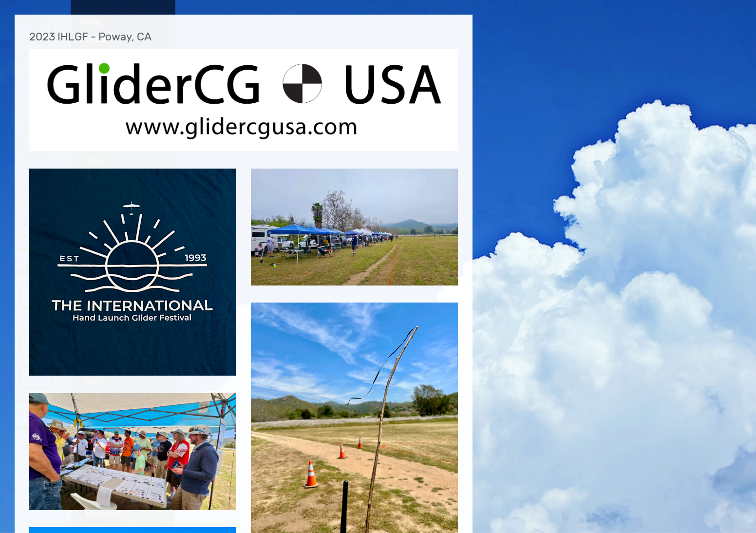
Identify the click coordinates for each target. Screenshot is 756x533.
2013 (94, 294)
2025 (94, 72)
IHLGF (99, 143)
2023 (94, 101)
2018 (94, 221)
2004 (94, 427)
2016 (94, 250)
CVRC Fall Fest (116, 129)
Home (91, 23)
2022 (94, 162)
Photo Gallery (111, 56)
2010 (94, 338)
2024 (94, 86)
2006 (94, 397)
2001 (94, 470)
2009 (94, 353)
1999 (94, 500)
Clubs (93, 39)
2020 (94, 191)
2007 (94, 382)
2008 (94, 368)
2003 (94, 441)
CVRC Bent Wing (116, 116)
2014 (94, 279)
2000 (94, 485)
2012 (94, 309)
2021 (94, 177)
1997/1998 (103, 515)
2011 (93, 324)
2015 (94, 265)
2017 (93, 236)
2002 (94, 456)
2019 (94, 206)
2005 (94, 412)
